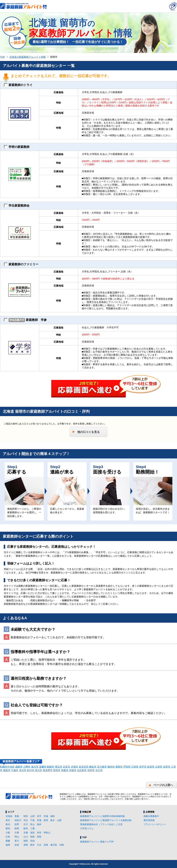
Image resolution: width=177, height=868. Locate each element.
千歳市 (15, 770)
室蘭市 (43, 767)
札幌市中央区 (7, 767)
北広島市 (82, 770)
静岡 (17, 828)
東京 (8, 820)
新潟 (8, 824)
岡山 (17, 837)
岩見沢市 (84, 767)
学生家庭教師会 (17, 206)
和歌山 (47, 833)
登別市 (57, 770)
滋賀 (32, 833)
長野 (17, 824)
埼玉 (26, 820)
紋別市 (151, 767)
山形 (32, 816)
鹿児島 (54, 845)
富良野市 (48, 770)
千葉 (32, 820)
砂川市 (31, 770)
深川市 (38, 770)
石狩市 (91, 770)
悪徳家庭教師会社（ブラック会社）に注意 (101, 824)
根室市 (7, 770)
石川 (26, 824)
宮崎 (46, 845)
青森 (17, 816)
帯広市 (59, 767)
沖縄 (61, 845)
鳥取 (39, 837)
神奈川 (18, 820)
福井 (39, 824)
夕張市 (74, 767)
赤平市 (143, 767)
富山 (32, 824)
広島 (8, 837)
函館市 (19, 767)
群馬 (46, 820)
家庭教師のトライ (18, 85)
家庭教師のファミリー (21, 264)
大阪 (8, 833)
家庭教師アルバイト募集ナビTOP (97, 842)
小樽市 (27, 767)
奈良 (39, 833)
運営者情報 (149, 820)
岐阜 (26, 828)
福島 (53, 816)
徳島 (26, 841)
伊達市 (73, 770)
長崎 (26, 845)
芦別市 (127, 767)
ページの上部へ (163, 785)
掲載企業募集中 (151, 816)
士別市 (159, 767)
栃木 (53, 820)
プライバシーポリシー (155, 824)
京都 (26, 833)
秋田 (26, 816)
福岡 (8, 845)
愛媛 (8, 841)
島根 (32, 837)
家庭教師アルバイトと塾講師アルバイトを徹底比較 (106, 820)
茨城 (39, 820)
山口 (26, 837)
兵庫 (17, 833)
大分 (39, 845)
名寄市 (167, 767)
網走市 (93, 767)
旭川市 (35, 767)
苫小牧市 (102, 767)
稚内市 (111, 767)
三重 (32, 828)
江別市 (135, 767)
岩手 (39, 816)
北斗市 (99, 770)
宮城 (46, 816)
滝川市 (23, 770)
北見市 (66, 767)
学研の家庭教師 (17, 147)
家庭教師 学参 (25, 320)
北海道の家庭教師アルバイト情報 (27, 57)
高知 (32, 841)
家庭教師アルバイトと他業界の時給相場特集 (102, 816)
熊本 (32, 845)
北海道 (9, 816)
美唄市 (119, 767)
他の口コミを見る (88, 432)
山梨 (59, 820)
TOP (3, 57)
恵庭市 (65, 770)
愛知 (8, 828)
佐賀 (17, 845)
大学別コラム (87, 828)
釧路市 (51, 767)
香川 (17, 841)
